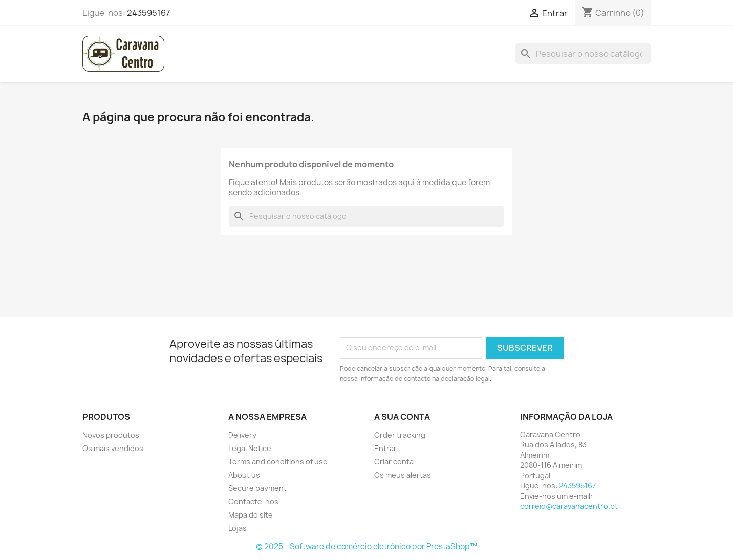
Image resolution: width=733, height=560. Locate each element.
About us (244, 475)
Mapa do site (251, 515)
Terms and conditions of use (278, 462)
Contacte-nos (253, 501)
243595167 (148, 13)
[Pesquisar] (583, 54)
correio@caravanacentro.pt (569, 506)
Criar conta (394, 462)
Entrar (385, 448)
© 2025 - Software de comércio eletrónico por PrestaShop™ (366, 546)
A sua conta (402, 417)
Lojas (238, 528)
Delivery (242, 435)
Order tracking (400, 435)
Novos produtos (111, 435)
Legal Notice (250, 448)
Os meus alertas (403, 475)
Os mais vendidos (113, 448)
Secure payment (257, 488)
